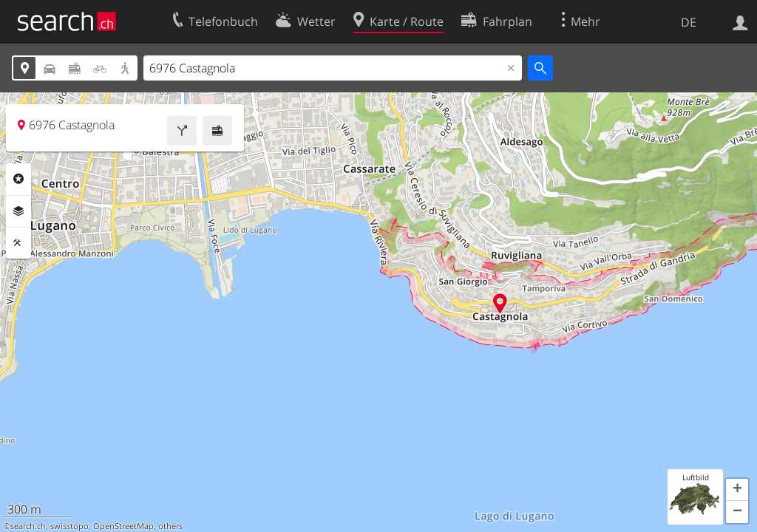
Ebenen (18, 211)
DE (689, 22)
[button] (737, 490)
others (170, 526)
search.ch (28, 526)
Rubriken (18, 179)
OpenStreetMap (123, 526)
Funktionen (18, 243)
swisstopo (69, 526)
